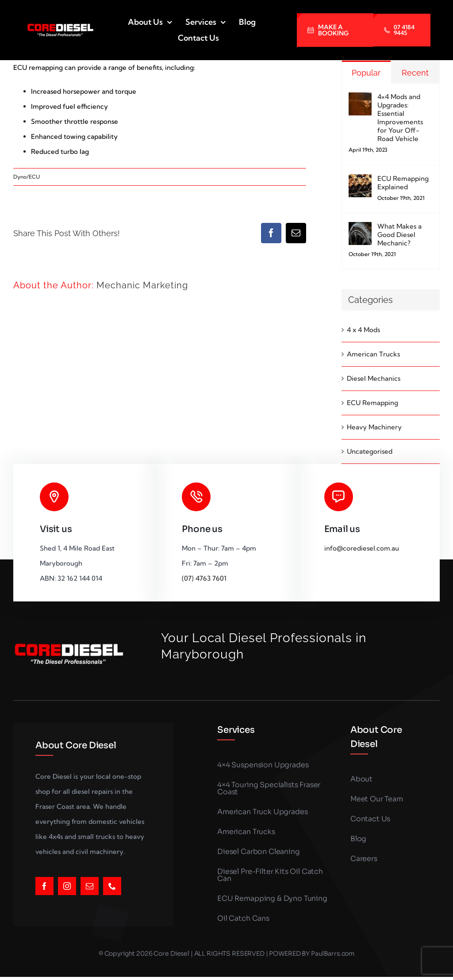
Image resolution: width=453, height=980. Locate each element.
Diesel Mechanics (374, 378)
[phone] (112, 886)
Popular (366, 73)
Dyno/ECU (27, 177)
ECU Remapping (372, 403)
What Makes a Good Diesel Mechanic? (399, 235)
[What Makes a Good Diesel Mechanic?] (360, 229)
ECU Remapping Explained (403, 183)
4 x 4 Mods (363, 330)
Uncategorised (370, 451)
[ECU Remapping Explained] (360, 182)
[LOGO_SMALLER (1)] (60, 26)
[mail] (90, 886)
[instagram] (67, 886)
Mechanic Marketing (142, 285)
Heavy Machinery (374, 427)
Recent (415, 73)
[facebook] (44, 886)
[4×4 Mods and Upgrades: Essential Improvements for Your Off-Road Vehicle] (360, 100)
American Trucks (373, 354)
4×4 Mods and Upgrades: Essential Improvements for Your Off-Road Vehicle (400, 118)
